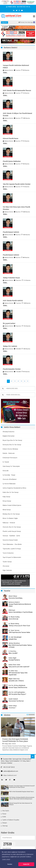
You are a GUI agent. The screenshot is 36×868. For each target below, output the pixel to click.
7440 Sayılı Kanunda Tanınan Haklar (19, 632)
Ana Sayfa (6, 811)
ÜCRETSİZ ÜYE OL (24, 7)
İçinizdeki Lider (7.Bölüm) (16, 681)
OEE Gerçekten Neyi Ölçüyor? (17, 694)
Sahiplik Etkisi (13, 639)
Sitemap (5, 826)
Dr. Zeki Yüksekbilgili (15, 637)
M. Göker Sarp (13, 671)
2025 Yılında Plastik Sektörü (13, 301)
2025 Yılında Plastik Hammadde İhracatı (17, 90)
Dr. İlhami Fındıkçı (14, 617)
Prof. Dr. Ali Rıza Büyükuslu (17, 686)
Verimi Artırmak (13, 619)
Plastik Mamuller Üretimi (12, 369)
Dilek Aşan (12, 610)
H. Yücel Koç (12, 651)
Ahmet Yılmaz (13, 596)
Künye (4, 814)
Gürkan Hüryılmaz (14, 643)
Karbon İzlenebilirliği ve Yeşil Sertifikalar (21, 612)
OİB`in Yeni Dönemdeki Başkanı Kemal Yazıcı (22, 792)
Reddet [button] (10, 864)
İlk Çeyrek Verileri (9, 323)
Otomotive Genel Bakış (16, 598)
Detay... (5, 72)
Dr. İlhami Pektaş (14, 624)
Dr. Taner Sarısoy (14, 630)
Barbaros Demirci (14, 602)
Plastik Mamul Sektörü (11, 232)
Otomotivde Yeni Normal (16, 701)
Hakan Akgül (12, 658)
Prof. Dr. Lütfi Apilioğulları (17, 692)
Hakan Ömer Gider (14, 665)
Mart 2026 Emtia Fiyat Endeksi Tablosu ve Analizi (20, 646)
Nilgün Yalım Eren (14, 679)
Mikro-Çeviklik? (13, 653)
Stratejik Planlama (14, 660)
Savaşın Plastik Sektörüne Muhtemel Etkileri (16, 67)
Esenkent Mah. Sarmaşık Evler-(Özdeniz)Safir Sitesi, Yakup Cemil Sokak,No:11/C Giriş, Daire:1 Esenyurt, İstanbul (16, 761)
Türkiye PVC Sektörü (10, 346)
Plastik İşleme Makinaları (12, 161)
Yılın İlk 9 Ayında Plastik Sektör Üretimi (17, 184)
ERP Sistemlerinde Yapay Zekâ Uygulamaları (18, 674)
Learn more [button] (6, 859)
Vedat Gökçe (13, 706)
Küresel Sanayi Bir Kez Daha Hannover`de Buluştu (21, 804)
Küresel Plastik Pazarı (11, 138)
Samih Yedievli (13, 699)
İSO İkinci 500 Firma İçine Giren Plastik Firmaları (16, 208)
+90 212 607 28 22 (8, 767)
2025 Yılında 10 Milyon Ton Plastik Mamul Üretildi (17, 114)
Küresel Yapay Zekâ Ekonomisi (18, 687)
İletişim (5, 823)
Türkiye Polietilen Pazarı (11, 278)
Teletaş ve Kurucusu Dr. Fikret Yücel (19, 626)
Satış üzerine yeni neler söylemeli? (19, 667)
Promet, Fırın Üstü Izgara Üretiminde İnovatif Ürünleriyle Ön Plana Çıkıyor (15, 740)
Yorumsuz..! (12, 708)
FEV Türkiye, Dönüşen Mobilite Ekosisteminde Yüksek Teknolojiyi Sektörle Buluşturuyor (22, 798)
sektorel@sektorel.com (10, 771)
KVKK (4, 817)
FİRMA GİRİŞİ (11, 7)
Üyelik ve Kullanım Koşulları (11, 820)
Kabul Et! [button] (26, 864)
